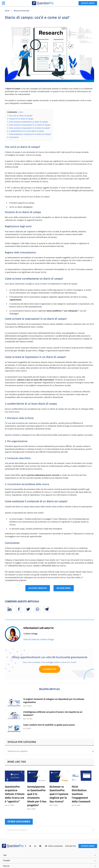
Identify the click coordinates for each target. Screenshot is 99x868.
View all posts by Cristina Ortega (39, 639)
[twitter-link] (30, 846)
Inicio (7, 11)
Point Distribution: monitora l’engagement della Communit (81, 794)
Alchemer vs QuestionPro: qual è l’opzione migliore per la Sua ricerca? (59, 794)
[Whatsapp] (37, 609)
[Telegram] (47, 609)
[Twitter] (28, 609)
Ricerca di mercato (22, 11)
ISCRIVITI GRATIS (88, 3)
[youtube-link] (40, 846)
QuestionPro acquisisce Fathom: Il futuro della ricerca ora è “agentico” (15, 794)
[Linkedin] (10, 609)
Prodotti (7, 861)
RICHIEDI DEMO (64, 588)
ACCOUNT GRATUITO (38, 588)
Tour (5, 855)
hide (21, 112)
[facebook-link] (26, 846)
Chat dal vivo (71, 846)
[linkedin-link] (35, 846)
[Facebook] (19, 609)
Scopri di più (50, 669)
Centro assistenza (54, 846)
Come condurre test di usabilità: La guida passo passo (49, 725)
